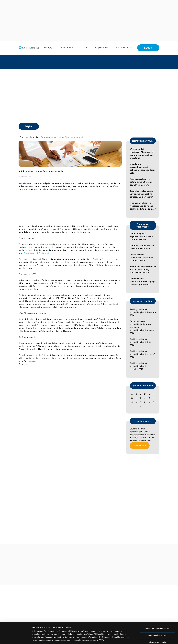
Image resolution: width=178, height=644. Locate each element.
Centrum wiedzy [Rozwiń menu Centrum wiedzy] (123, 48)
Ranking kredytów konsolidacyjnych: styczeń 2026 (142, 354)
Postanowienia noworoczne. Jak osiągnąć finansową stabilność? (142, 282)
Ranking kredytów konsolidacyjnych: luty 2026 (140, 342)
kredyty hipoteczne (25, 177)
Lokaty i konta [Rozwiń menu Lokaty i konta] (66, 48)
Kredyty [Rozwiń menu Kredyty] (48, 48)
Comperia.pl (25, 137)
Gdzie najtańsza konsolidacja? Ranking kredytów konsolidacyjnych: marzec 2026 (142, 327)
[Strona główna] (29, 48)
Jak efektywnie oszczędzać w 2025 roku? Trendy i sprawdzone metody (143, 270)
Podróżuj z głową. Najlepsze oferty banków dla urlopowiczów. (141, 237)
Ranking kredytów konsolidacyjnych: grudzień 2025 (138, 366)
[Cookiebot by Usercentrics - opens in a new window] (16, 639)
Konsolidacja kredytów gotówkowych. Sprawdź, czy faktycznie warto (141, 182)
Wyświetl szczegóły (141, 639)
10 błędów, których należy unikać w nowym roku (142, 247)
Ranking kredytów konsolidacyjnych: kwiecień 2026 (143, 312)
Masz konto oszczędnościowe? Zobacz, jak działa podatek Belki (142, 168)
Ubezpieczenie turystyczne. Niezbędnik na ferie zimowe (141, 258)
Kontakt (148, 48)
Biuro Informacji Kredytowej (36, 253)
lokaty (36, 328)
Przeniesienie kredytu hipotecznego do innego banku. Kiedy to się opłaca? (143, 206)
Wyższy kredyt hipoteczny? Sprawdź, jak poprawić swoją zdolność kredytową (142, 153)
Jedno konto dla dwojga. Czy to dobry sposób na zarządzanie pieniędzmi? (142, 194)
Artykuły (36, 137)
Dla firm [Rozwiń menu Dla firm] (83, 48)
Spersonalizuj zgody (157, 615)
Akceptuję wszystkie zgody (157, 608)
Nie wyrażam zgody (157, 622)
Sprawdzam (140, 446)
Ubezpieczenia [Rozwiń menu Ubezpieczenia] (101, 48)
